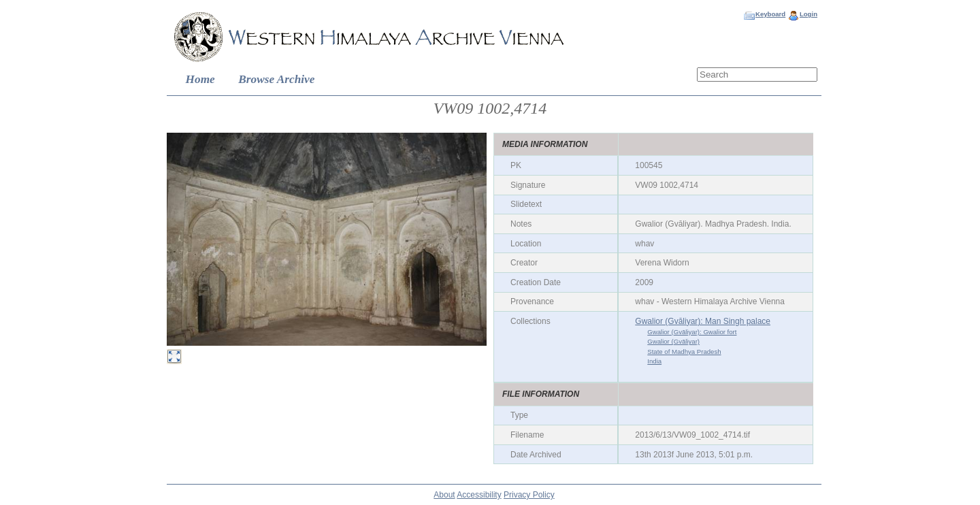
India (654, 361)
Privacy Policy (529, 495)
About (444, 495)
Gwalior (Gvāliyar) (673, 341)
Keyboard (770, 14)
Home (200, 79)
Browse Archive (276, 79)
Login (808, 14)
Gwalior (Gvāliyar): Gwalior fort (692, 332)
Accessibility (479, 495)
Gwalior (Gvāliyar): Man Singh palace (703, 321)
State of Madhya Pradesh (684, 352)
